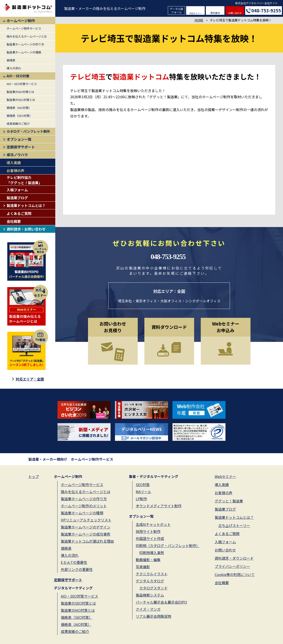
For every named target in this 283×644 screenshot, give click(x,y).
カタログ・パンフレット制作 (28, 131)
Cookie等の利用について (235, 574)
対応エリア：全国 (30, 379)
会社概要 (14, 221)
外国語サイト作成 (150, 538)
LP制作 (141, 499)
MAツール (143, 492)
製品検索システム (150, 595)
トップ (34, 476)
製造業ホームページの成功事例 (86, 534)
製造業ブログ (17, 198)
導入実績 (14, 163)
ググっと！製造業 (229, 501)
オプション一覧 (19, 139)
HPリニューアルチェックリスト (86, 520)
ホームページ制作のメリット (84, 506)
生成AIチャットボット (153, 524)
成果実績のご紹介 (18, 124)
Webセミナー (225, 476)
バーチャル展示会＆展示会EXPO (161, 602)
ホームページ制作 (21, 21)
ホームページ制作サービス (24, 28)
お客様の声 (15, 170)
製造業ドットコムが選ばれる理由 (87, 541)
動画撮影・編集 (148, 560)
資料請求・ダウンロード (234, 558)
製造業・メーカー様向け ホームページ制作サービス (71, 459)
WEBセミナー (196, 13)
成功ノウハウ (17, 155)
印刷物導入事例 (152, 553)
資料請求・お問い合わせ (26, 229)
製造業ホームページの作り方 (25, 44)
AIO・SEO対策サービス (22, 84)
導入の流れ (14, 68)
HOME (199, 20)
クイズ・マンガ (148, 609)
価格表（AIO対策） (19, 108)
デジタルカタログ (150, 581)
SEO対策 (143, 485)
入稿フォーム (17, 190)
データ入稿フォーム (176, 10)
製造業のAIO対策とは (20, 92)
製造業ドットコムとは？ (26, 205)
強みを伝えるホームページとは (27, 36)
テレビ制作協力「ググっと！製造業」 (24, 180)
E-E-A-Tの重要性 (74, 562)
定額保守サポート (21, 147)
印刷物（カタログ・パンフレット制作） (168, 546)
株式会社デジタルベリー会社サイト (256, 3)
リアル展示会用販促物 (153, 616)
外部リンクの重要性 (77, 569)
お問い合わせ (235, 13)
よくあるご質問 (19, 213)
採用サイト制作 (148, 531)
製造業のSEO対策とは (21, 100)
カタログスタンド (153, 588)
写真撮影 (143, 567)
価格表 (11, 60)
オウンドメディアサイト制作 (159, 506)
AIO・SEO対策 (18, 76)
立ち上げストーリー (234, 525)
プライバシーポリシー (232, 566)
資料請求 (215, 13)
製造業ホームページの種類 (24, 52)
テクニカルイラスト (152, 574)
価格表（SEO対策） (19, 116)
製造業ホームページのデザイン (86, 527)
